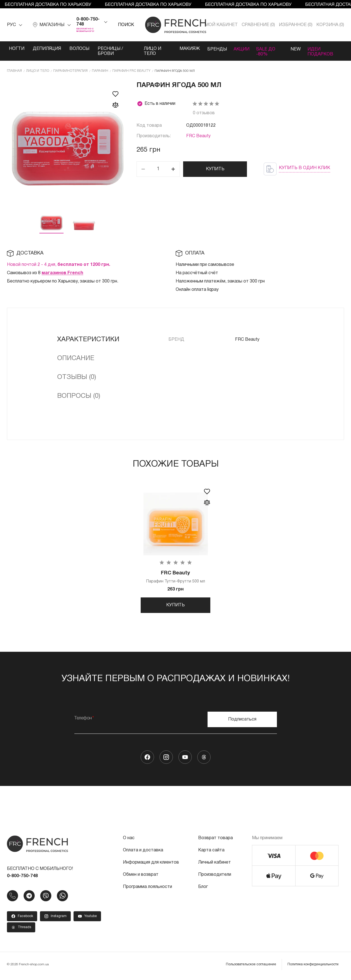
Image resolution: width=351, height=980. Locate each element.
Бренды (214, 49)
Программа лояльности (147, 890)
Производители (215, 878)
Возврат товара (215, 841)
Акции (240, 49)
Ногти (17, 49)
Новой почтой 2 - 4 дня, (59, 264)
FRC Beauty (198, 136)
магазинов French (62, 273)
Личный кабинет (214, 866)
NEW (296, 49)
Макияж (185, 49)
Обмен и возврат (141, 878)
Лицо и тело (150, 51)
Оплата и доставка (143, 853)
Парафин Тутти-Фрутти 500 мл (176, 577)
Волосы (79, 49)
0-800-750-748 (88, 22)
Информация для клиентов (151, 866)
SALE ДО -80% (265, 51)
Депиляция (47, 49)
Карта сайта (211, 853)
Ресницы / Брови (110, 51)
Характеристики (88, 339)
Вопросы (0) (79, 396)
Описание (76, 358)
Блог (203, 890)
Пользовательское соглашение (251, 967)
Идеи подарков (322, 51)
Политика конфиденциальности (313, 967)
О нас (129, 841)
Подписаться (242, 722)
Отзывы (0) (77, 377)
